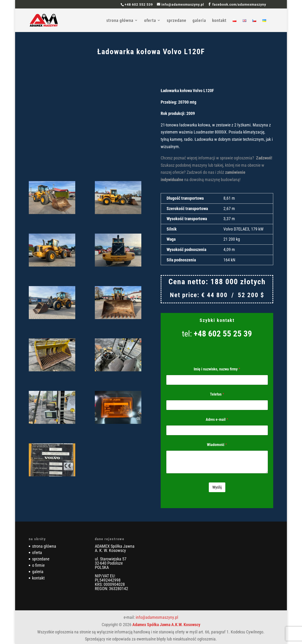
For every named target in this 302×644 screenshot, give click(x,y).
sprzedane (177, 21)
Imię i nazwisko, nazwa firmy (217, 369)
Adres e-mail (217, 419)
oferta (150, 21)
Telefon (217, 394)
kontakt (219, 21)
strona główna (120, 21)
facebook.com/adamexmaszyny (239, 4)
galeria (199, 21)
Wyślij (217, 487)
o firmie (38, 565)
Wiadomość (217, 445)
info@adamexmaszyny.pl (157, 617)
